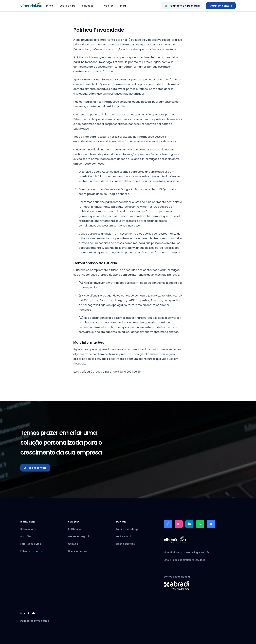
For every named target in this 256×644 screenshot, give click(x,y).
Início (50, 6)
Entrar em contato (221, 6)
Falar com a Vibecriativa (182, 6)
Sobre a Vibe (68, 6)
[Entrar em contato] (221, 6)
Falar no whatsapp (128, 529)
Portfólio (26, 536)
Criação (73, 544)
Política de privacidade (35, 621)
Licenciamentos (78, 551)
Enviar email (123, 536)
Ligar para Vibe (125, 544)
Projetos (108, 6)
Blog (123, 6)
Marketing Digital (78, 536)
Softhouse (74, 529)
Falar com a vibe (31, 544)
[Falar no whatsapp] (200, 524)
